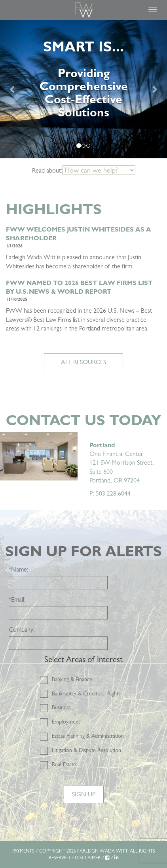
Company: (22, 630)
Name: (19, 569)
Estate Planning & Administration (88, 736)
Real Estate (64, 764)
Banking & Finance (72, 679)
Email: (17, 599)
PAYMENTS (23, 851)
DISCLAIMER (88, 858)
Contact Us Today (83, 420)
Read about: (47, 170)
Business (61, 707)
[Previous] (12, 89)
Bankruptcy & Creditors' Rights (86, 693)
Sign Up (84, 794)
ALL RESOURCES (83, 362)
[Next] (155, 89)
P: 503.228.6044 (110, 493)
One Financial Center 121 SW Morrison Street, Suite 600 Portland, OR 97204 (122, 463)
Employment (66, 722)
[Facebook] (107, 858)
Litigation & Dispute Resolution (86, 750)
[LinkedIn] (117, 858)
